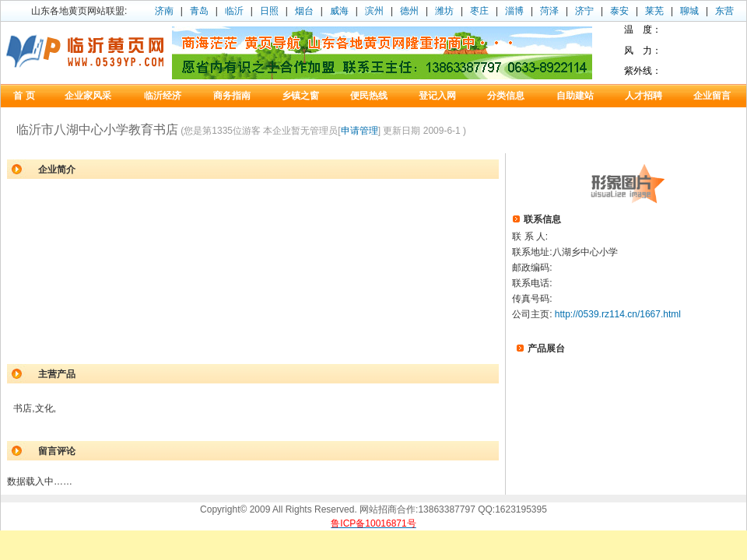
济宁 (584, 11)
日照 (269, 11)
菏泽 (549, 11)
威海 (339, 11)
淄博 (514, 11)
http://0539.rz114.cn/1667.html (618, 314)
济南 (164, 11)
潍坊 (444, 11)
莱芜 (654, 11)
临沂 (234, 11)
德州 (409, 11)
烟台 (304, 11)
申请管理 (359, 131)
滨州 (374, 11)
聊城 (689, 11)
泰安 (619, 11)
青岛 (199, 11)
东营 (724, 11)
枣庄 (479, 11)
